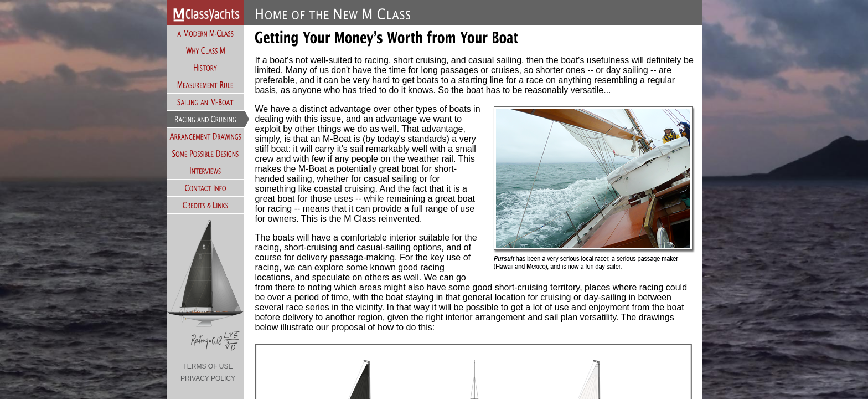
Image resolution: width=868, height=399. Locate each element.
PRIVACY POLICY (208, 378)
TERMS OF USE (208, 366)
